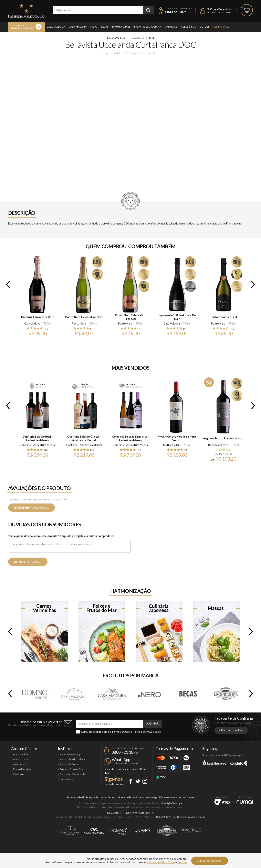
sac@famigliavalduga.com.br (189, 817)
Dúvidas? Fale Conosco (125, 763)
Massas (216, 631)
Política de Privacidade (147, 732)
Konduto (238, 762)
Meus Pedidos (21, 754)
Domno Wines (121, 27)
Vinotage (171, 27)
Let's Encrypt (214, 762)
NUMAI (245, 802)
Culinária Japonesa (159, 631)
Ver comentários (151, 53)
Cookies (182, 862)
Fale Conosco (68, 779)
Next (254, 284)
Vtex (222, 802)
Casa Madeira (78, 27)
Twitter (138, 781)
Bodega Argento (218, 445)
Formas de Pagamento (73, 774)
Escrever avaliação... (32, 508)
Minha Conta (20, 759)
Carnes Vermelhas (45, 631)
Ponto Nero (79, 323)
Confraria (19, 774)
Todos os (22, 27)
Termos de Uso (121, 732)
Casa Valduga (56, 27)
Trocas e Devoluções (71, 769)
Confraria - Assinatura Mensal (38, 445)
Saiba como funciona (231, 730)
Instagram (145, 781)
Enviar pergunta (28, 562)
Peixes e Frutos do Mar (102, 631)
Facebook (131, 781)
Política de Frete (69, 764)
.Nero (94, 27)
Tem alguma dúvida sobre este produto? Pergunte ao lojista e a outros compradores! (62, 536)
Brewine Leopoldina (148, 27)
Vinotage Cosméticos (191, 831)
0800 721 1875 (176, 12)
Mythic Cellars (172, 445)
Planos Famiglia (22, 769)
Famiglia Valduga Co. (27, 11)
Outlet (205, 27)
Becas (105, 27)
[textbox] (98, 10)
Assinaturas (221, 27)
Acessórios (188, 27)
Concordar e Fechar (210, 861)
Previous (7, 284)
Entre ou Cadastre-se (219, 12)
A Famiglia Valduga (71, 754)
